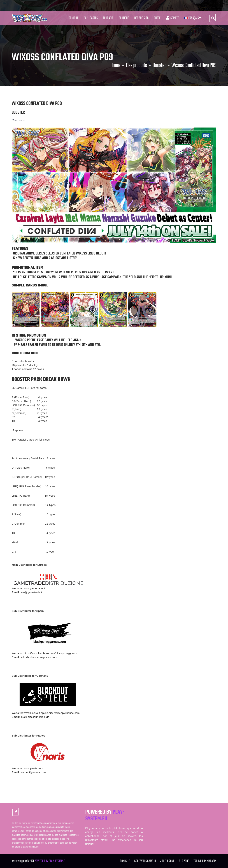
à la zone (184, 861)
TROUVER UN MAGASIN (205, 861)
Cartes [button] (91, 18)
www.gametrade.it (34, 588)
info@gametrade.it (32, 592)
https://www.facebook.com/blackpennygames (50, 653)
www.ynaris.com (33, 768)
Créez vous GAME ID (145, 861)
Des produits (136, 66)
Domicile (74, 18)
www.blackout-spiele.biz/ (38, 713)
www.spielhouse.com (67, 713)
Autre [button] (157, 18)
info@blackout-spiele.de (35, 717)
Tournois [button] (108, 18)
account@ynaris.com (33, 772)
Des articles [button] (141, 18)
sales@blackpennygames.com (39, 657)
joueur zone (167, 861)
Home (115, 66)
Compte (172, 18)
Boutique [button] (124, 18)
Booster (159, 66)
